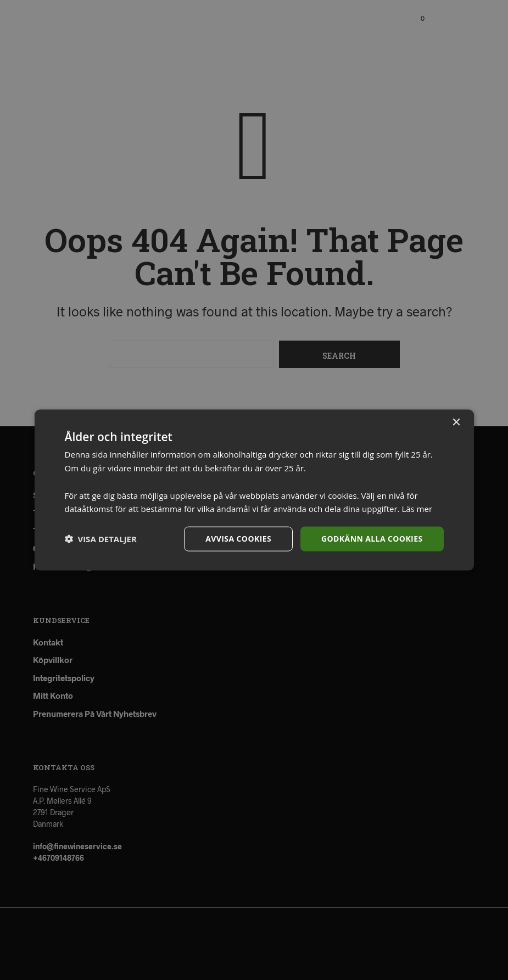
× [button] (456, 423)
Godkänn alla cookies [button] (372, 539)
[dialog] (254, 490)
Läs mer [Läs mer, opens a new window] (417, 509)
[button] (101, 539)
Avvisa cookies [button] (238, 539)
